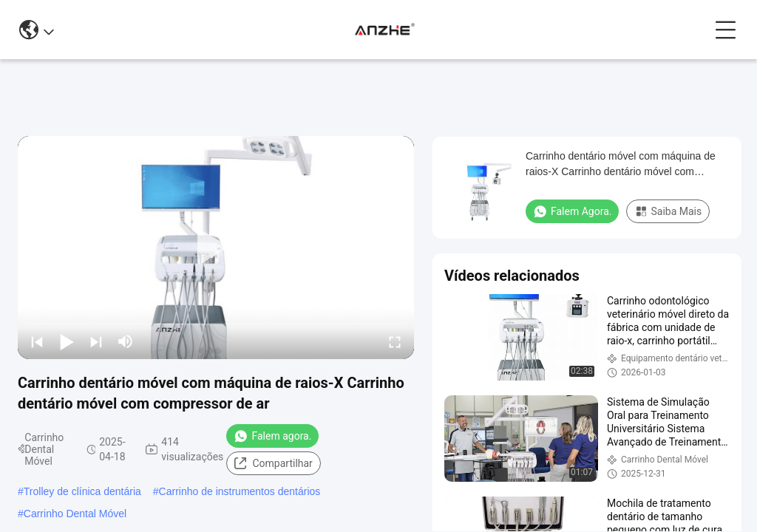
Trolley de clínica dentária (82, 491)
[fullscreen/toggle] (395, 341)
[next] (96, 341)
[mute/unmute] (126, 341)
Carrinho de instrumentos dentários (240, 491)
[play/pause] (67, 341)
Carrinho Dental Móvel (75, 514)
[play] (216, 248)
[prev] (37, 341)
